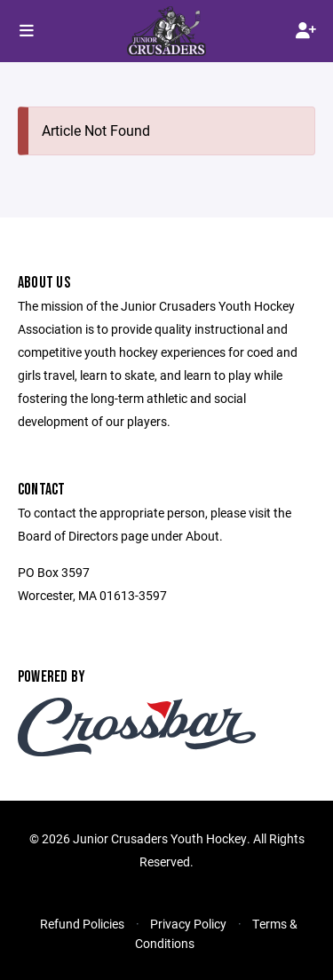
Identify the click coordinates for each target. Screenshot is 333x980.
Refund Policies (82, 924)
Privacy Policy (188, 924)
